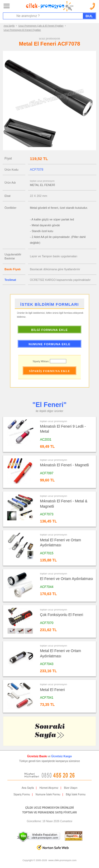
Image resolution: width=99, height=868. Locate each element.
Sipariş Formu (22, 794)
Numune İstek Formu (48, 794)
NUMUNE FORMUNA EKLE (49, 344)
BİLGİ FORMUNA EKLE (49, 330)
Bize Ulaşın (71, 788)
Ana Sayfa (9, 26)
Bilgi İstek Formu (76, 794)
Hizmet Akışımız (49, 788)
